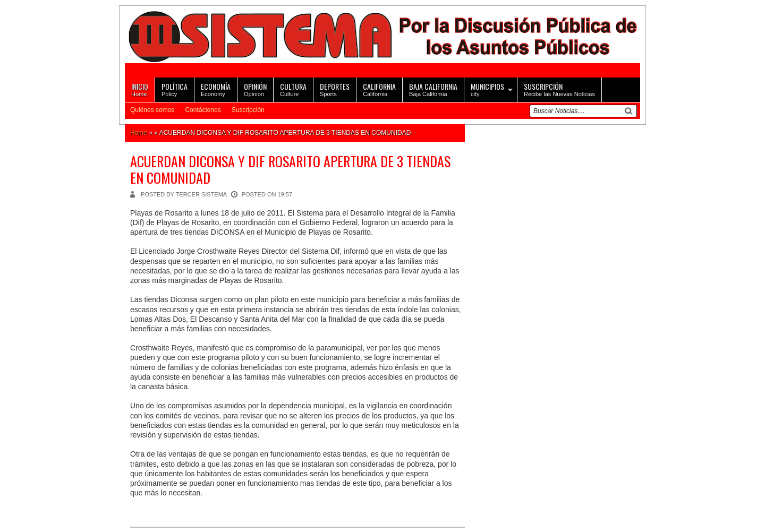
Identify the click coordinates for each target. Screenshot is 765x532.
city (487, 89)
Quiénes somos (152, 110)
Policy (175, 89)
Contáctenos (203, 110)
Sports (335, 89)
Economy (216, 89)
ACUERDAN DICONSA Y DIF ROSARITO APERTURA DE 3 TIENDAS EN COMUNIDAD (290, 169)
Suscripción (248, 110)
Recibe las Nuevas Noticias (559, 89)
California (379, 89)
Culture (293, 89)
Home (140, 89)
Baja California (433, 89)
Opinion (255, 89)
